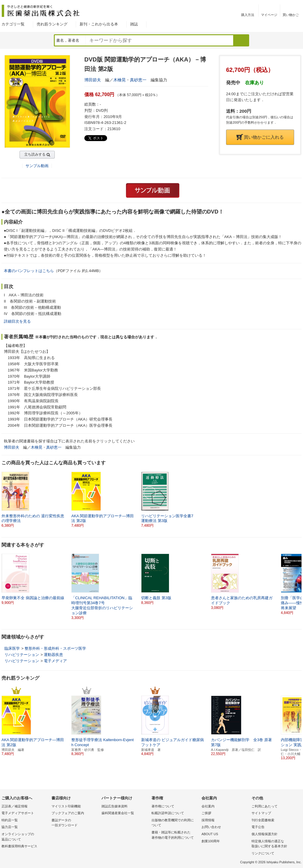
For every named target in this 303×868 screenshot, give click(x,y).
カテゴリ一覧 (13, 24)
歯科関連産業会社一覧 (118, 813)
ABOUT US (210, 834)
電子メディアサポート (18, 813)
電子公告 (258, 827)
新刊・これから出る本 (99, 24)
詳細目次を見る (17, 321)
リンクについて (263, 853)
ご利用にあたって (265, 806)
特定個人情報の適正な (275, 844)
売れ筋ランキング (52, 24)
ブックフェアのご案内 (68, 813)
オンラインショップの (25, 837)
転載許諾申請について (168, 813)
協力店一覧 (10, 827)
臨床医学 (12, 648)
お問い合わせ (211, 827)
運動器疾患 (53, 655)
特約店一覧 (10, 820)
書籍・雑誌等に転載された (175, 835)
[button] (297, 582)
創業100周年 (211, 841)
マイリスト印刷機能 (66, 806)
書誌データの (75, 823)
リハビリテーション (22, 655)
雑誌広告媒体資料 (115, 806)
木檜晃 (120, 80)
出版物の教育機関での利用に (175, 823)
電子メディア (55, 661)
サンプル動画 (37, 166)
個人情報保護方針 (265, 834)
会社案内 (208, 806)
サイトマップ (261, 813)
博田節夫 (93, 80)
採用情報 (208, 820)
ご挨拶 (206, 813)
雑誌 (134, 24)
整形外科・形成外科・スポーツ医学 (55, 648)
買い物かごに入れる (260, 137)
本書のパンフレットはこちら (29, 271)
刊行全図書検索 (263, 820)
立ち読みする (35, 154)
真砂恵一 (138, 80)
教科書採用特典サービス (19, 846)
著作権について (163, 806)
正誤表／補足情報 (14, 806)
